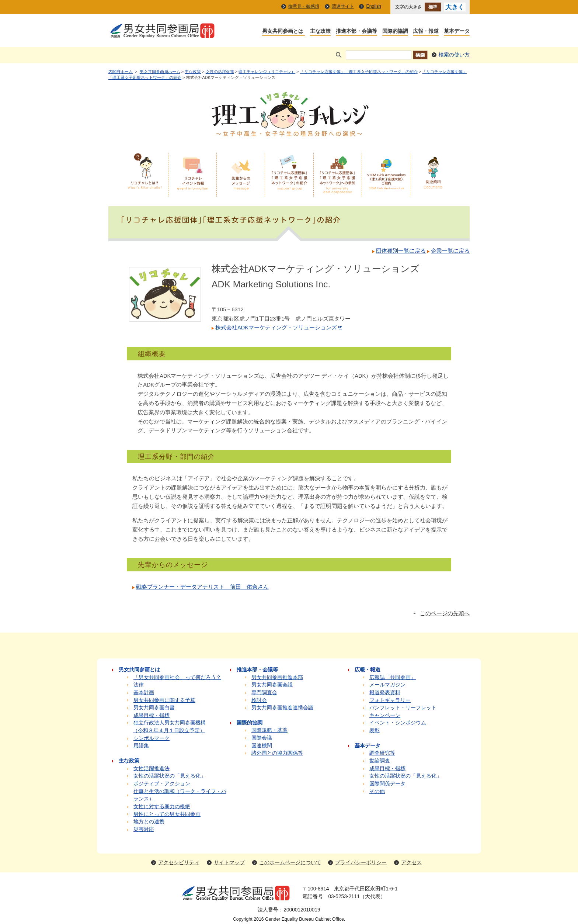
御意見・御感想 (304, 6)
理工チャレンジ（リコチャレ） (267, 72)
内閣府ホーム (121, 72)
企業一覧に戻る (450, 251)
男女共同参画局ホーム (160, 72)
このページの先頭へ (445, 613)
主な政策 (193, 72)
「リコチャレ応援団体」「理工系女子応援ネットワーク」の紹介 (359, 72)
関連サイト (343, 6)
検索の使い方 (454, 55)
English (374, 6)
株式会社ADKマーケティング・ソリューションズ (279, 328)
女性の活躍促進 (220, 72)
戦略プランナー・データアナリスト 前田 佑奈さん (202, 587)
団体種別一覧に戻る (401, 251)
